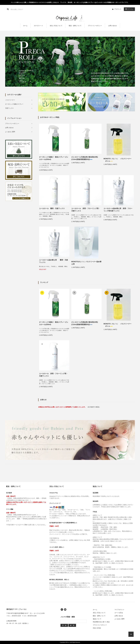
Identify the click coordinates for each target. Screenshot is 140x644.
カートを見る (119, 613)
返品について (97, 619)
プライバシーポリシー (95, 26)
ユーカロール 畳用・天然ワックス (52, 208)
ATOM (99, 628)
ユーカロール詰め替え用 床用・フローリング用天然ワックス (118, 210)
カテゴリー (39, 26)
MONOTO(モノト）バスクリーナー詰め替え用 (86, 263)
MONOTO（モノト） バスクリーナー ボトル (118, 160)
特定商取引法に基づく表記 (101, 622)
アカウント (118, 9)
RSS (94, 628)
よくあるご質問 (119, 619)
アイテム (129, 9)
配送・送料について (75, 26)
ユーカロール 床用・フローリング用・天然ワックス (86, 210)
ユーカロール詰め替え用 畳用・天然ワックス (53, 261)
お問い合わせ (113, 26)
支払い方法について (56, 26)
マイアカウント (119, 610)
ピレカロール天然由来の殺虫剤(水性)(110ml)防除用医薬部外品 (85, 158)
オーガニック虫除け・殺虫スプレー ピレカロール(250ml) (54, 158)
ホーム (25, 26)
